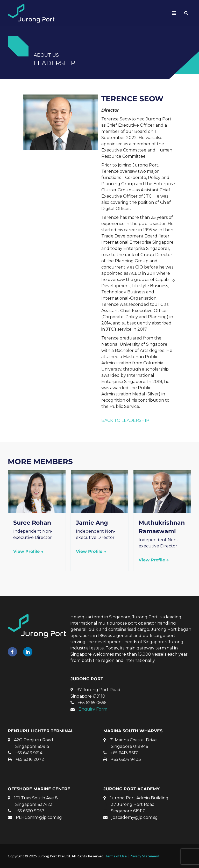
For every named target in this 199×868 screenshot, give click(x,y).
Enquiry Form (93, 709)
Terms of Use (116, 856)
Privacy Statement (145, 856)
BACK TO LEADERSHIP (125, 420)
